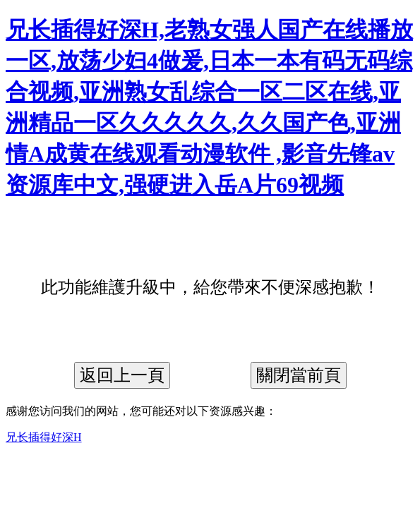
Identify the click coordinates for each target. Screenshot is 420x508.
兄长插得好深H (44, 437)
